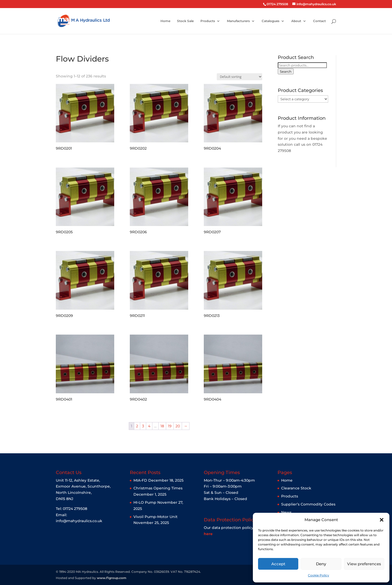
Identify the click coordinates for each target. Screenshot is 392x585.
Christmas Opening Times (158, 488)
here (208, 534)
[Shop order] (239, 77)
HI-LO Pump (145, 502)
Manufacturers (238, 21)
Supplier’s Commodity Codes (308, 504)
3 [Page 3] (143, 426)
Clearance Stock (296, 488)
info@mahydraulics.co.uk (79, 521)
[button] (382, 520)
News (286, 512)
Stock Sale (185, 21)
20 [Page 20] (178, 426)
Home (165, 21)
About (296, 21)
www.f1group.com (112, 578)
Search (286, 71)
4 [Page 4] (149, 426)
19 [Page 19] (170, 426)
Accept (278, 564)
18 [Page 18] (162, 426)
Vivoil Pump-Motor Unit (156, 517)
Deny (321, 564)
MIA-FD (140, 480)
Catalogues (271, 21)
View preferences (364, 564)
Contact (319, 21)
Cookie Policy (319, 575)
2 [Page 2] (137, 426)
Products (208, 21)
